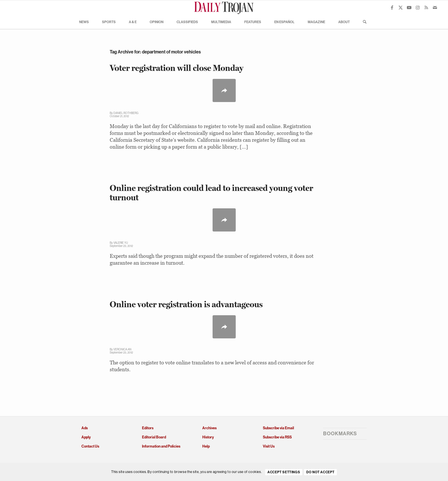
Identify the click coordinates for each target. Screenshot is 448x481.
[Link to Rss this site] (426, 7)
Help (206, 446)
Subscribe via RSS (277, 437)
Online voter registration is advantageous (186, 304)
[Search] (363, 22)
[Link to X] (401, 7)
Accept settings (284, 472)
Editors (148, 428)
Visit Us (269, 446)
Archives (209, 428)
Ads (85, 428)
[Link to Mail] (435, 7)
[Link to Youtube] (409, 7)
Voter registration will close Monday (177, 68)
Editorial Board (154, 437)
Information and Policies (161, 446)
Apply (86, 437)
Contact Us (90, 446)
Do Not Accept (320, 472)
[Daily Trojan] (224, 7)
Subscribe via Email (278, 428)
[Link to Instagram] (418, 7)
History (208, 437)
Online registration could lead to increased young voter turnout (211, 193)
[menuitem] (84, 22)
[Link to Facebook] (392, 7)
